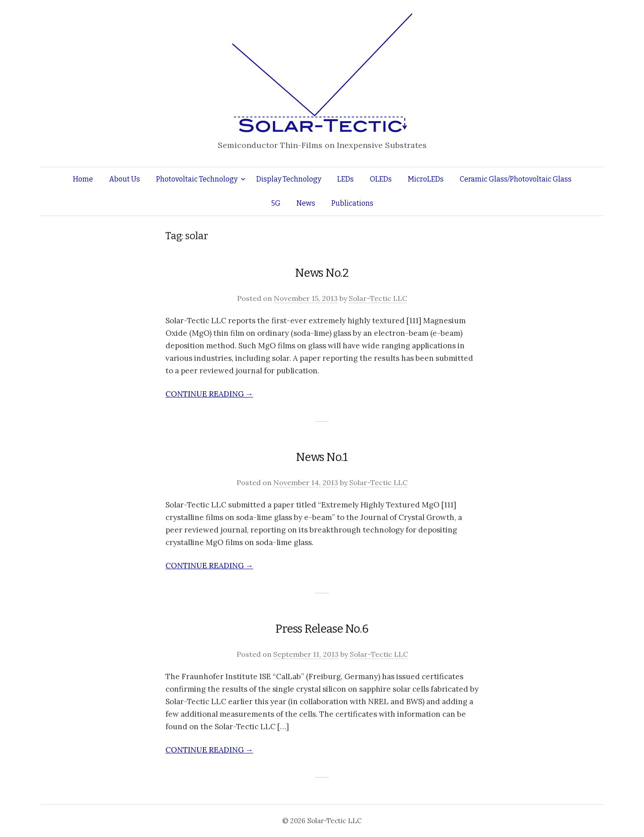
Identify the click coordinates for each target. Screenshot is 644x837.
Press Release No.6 (322, 629)
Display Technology (289, 179)
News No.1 (322, 457)
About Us (125, 179)
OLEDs (381, 179)
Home (83, 179)
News (306, 203)
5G (276, 203)
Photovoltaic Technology (197, 179)
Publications (352, 203)
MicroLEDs (426, 179)
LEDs (345, 179)
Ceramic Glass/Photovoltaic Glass (516, 179)
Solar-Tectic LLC (378, 298)
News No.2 (322, 273)
